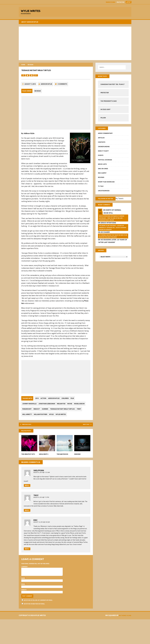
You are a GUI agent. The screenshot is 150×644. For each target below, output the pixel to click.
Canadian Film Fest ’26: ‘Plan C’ (113, 86)
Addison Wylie (46, 88)
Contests (102, 145)
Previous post (28, 434)
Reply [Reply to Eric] (27, 572)
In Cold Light (105, 111)
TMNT (52, 418)
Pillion (103, 120)
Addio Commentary (105, 136)
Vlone (128, 640)
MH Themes (120, 640)
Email (23, 609)
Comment (24, 590)
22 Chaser (105, 236)
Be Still (110, 216)
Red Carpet (102, 175)
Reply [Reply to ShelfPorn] (27, 497)
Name (23, 603)
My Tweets (124, 201)
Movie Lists (102, 167)
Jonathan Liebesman (48, 408)
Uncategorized (104, 193)
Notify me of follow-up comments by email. (38, 625)
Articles (101, 140)
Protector (120, 2)
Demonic (77, 465)
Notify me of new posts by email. (34, 629)
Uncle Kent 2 (44, 465)
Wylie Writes (35, 423)
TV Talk (101, 189)
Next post (86, 434)
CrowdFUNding (104, 149)
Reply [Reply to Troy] (27, 525)
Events (101, 158)
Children (68, 402)
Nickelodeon (27, 413)
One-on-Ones (103, 171)
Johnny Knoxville (29, 408)
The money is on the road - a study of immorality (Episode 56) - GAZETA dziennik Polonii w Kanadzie (113, 231)
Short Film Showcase (106, 184)
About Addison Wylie (30, 23)
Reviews (38, 95)
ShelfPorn (39, 481)
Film (76, 402)
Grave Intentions (108, 226)
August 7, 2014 (30, 88)
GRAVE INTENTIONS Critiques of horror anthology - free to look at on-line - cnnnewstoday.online (112, 221)
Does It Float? (103, 153)
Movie (73, 408)
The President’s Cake (109, 103)
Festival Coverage (105, 162)
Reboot (51, 413)
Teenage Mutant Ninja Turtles (35, 418)
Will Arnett (62, 418)
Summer (60, 413)
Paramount (40, 413)
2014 (37, 402)
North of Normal (114, 213)
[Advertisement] (75, 45)
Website (24, 615)
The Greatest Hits (28, 465)
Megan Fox (63, 408)
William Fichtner (77, 418)
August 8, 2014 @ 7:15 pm (41, 509)
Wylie (25, 423)
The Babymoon (62, 465)
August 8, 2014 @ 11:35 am (42, 483)
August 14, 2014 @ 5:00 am (42, 537)
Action (44, 402)
